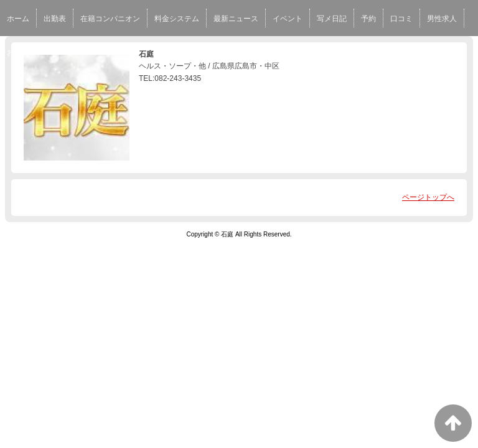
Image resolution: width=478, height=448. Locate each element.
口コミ (401, 19)
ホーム (18, 19)
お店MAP (22, 52)
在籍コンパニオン (110, 19)
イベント (288, 19)
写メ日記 (332, 19)
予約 (368, 19)
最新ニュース (236, 19)
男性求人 (442, 19)
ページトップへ (428, 197)
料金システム (177, 19)
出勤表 (55, 19)
